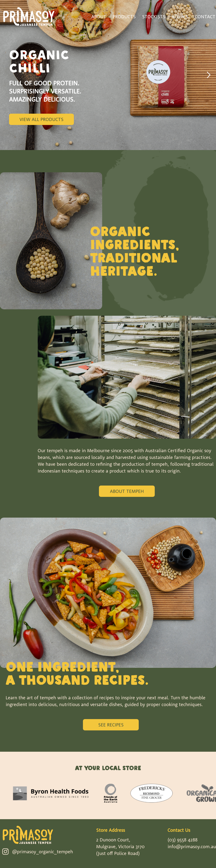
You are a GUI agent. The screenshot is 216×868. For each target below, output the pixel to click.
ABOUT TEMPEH (127, 491)
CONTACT (205, 16)
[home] (29, 16)
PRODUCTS (124, 16)
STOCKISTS (154, 16)
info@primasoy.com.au (192, 846)
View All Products (41, 119)
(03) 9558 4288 (183, 840)
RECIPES (180, 16)
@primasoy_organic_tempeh (43, 852)
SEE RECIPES (111, 725)
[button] (208, 75)
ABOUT (99, 16)
